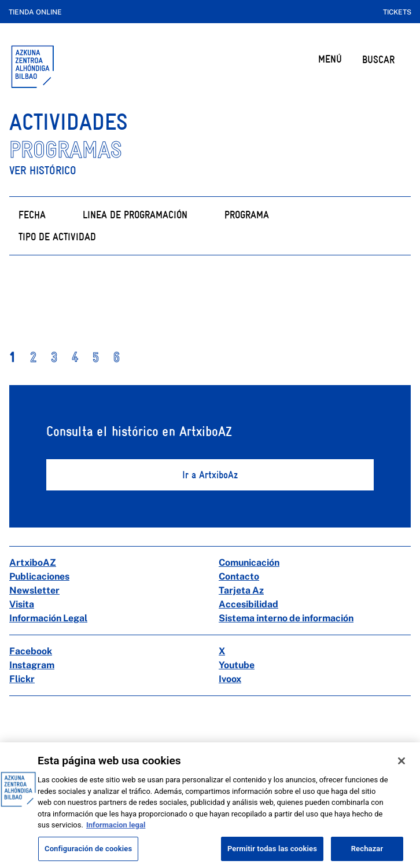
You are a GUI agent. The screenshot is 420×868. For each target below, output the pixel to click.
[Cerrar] (401, 770)
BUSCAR (378, 59)
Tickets (397, 12)
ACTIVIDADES (69, 122)
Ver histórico (43, 171)
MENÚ (330, 59)
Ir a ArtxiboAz (210, 475)
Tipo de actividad (57, 237)
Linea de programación (135, 215)
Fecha (32, 215)
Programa (247, 215)
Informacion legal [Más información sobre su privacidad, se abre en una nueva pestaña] (116, 834)
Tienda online (35, 12)
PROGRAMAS (66, 150)
